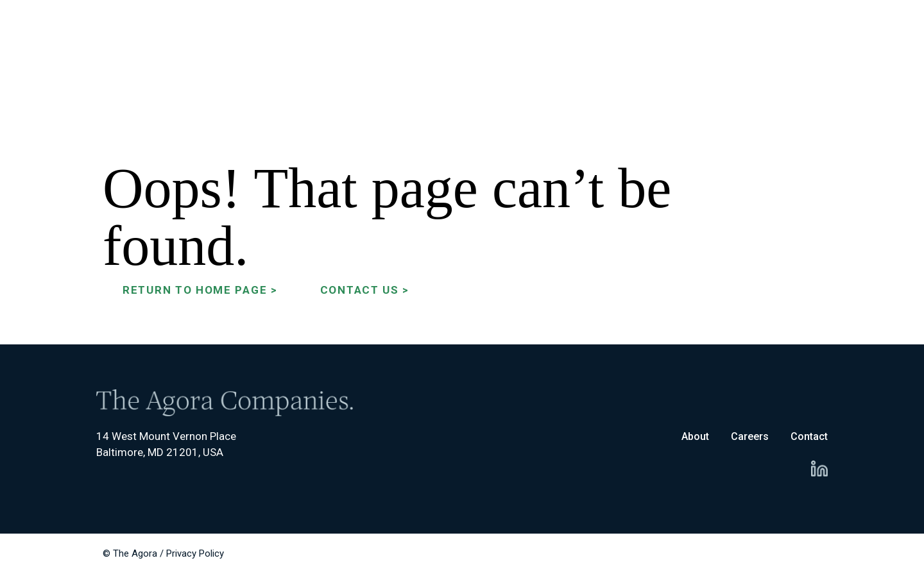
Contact (809, 436)
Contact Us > (365, 290)
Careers (750, 436)
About (695, 436)
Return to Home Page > (200, 290)
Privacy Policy (195, 553)
